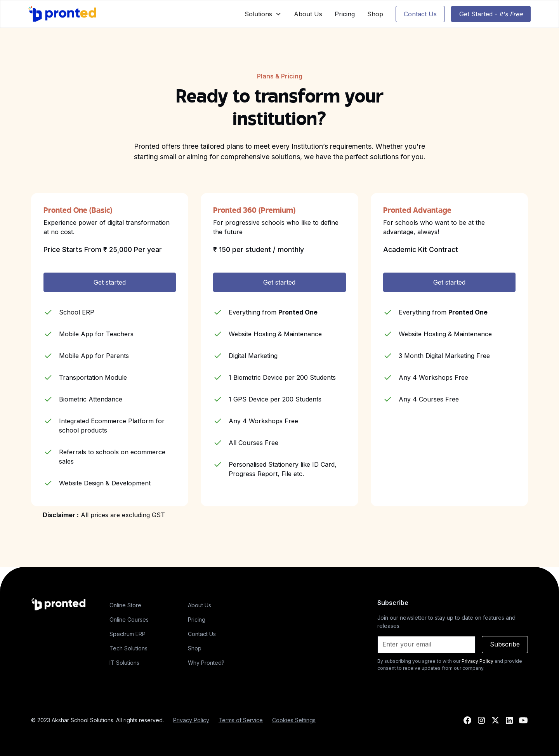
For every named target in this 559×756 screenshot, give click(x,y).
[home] (62, 14)
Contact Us (420, 14)
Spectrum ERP (128, 634)
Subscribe (505, 644)
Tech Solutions (128, 648)
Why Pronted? (206, 663)
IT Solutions (124, 663)
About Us (308, 14)
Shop (375, 14)
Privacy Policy (191, 720)
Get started (110, 282)
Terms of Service (241, 720)
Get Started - (491, 14)
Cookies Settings (294, 720)
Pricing (345, 14)
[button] (263, 14)
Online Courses (129, 620)
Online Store (125, 605)
